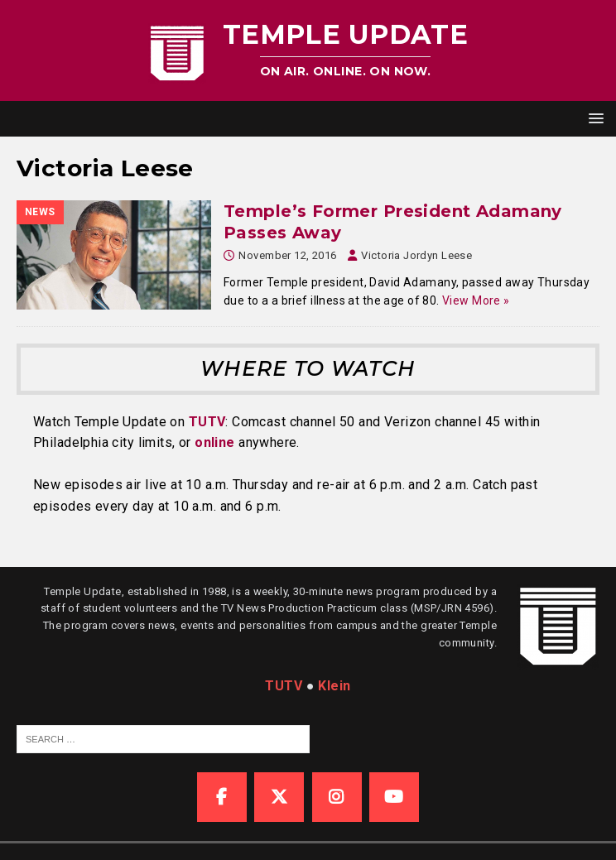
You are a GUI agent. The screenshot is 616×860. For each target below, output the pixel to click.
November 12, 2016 (287, 255)
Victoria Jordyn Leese (416, 255)
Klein (334, 686)
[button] (593, 118)
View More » (476, 300)
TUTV (207, 422)
